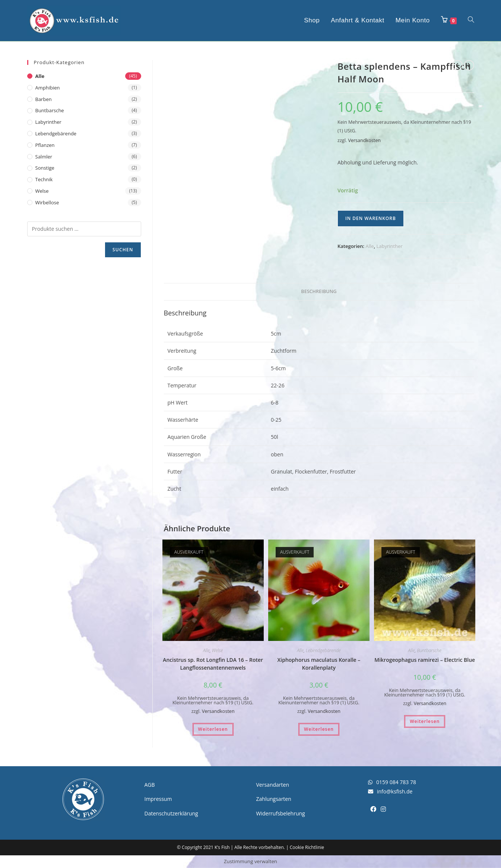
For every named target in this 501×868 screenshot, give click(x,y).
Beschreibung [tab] (319, 291)
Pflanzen (45, 145)
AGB (150, 785)
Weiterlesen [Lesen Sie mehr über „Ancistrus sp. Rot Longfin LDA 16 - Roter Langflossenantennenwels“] (213, 729)
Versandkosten (364, 140)
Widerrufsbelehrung (281, 813)
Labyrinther (390, 246)
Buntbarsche (429, 650)
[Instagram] (383, 809)
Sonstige (45, 168)
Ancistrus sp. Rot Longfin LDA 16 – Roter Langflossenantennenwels (213, 664)
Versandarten (273, 785)
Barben (44, 99)
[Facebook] (373, 809)
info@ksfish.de (390, 791)
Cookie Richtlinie (307, 847)
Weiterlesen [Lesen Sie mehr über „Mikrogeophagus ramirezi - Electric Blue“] (425, 721)
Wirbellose (47, 202)
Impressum (158, 799)
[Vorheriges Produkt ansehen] (457, 65)
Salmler (44, 157)
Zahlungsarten (274, 799)
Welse (218, 650)
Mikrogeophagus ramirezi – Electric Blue (425, 660)
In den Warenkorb (371, 218)
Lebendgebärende (323, 650)
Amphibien (48, 88)
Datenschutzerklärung (171, 813)
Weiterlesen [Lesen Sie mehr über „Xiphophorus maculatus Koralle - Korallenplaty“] (319, 729)
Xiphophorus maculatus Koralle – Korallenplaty (319, 664)
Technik (44, 179)
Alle (370, 246)
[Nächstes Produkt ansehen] (469, 65)
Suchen (123, 250)
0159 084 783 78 (392, 782)
